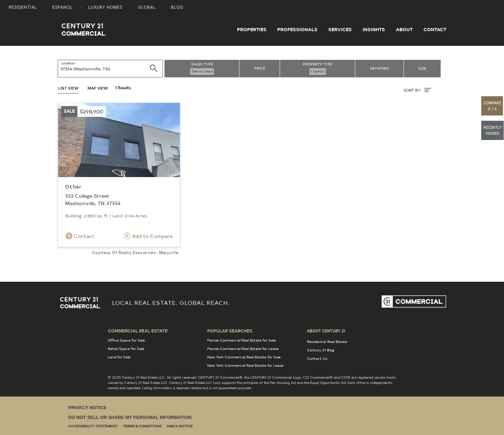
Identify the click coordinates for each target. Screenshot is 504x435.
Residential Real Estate (327, 342)
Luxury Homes (105, 8)
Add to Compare (148, 236)
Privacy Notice (87, 408)
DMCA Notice (180, 426)
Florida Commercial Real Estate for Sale (241, 340)
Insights (374, 29)
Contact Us (317, 358)
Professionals (297, 29)
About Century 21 (326, 331)
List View (68, 88)
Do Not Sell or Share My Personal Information (130, 417)
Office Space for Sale (126, 340)
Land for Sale (119, 357)
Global (147, 8)
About (404, 29)
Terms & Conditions (142, 426)
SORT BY (417, 90)
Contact (435, 29)
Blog (177, 8)
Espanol (63, 8)
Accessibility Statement (93, 426)
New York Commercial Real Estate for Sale (244, 357)
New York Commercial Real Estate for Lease (245, 365)
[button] (492, 106)
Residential (23, 8)
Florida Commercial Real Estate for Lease (243, 349)
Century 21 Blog (321, 350)
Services (340, 29)
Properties (252, 29)
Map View (98, 88)
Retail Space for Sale (126, 349)
